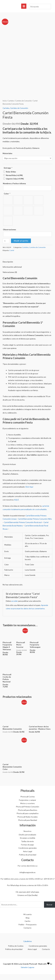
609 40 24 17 (49, 885)
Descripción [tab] (8, 268)
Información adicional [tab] (12, 273)
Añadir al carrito (21, 247)
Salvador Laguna (28, 973)
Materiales (7, 159)
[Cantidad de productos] (6, 247)
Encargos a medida (28, 844)
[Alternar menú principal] (24, 6)
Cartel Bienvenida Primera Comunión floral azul (23, 528)
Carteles (11, 107)
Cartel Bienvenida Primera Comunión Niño (35, 525)
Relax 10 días (11, 178)
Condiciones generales (28, 854)
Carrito (28, 927)
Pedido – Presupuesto (28, 930)
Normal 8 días (14, 181)
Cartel (12, 256)
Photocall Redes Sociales (28, 822)
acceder (15, 607)
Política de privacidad (28, 860)
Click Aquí (29, 493)
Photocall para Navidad (28, 826)
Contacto (28, 934)
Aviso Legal (28, 857)
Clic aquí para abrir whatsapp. (28, 898)
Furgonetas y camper (28, 806)
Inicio (5, 107)
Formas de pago (28, 850)
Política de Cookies (16, 952)
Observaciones (9, 235)
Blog (28, 924)
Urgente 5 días (15, 185)
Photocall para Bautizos (28, 816)
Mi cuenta (28, 920)
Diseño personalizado (28, 840)
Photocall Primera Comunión (28, 812)
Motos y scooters (28, 809)
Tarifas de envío (28, 847)
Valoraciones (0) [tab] (10, 278)
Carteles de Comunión (23, 107)
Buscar (50, 910)
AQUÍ (16, 506)
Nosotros (28, 837)
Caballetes (28, 947)
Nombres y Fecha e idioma (14, 189)
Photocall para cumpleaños (28, 819)
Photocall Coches (28, 802)
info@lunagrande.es (28, 878)
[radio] (8, 206)
